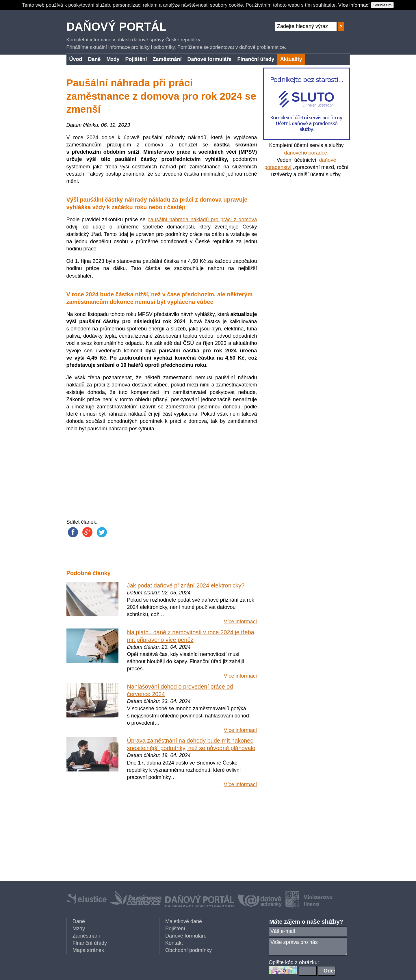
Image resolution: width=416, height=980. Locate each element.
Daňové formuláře (186, 936)
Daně (79, 921)
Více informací (354, 5)
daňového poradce (305, 153)
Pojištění (175, 929)
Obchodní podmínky (188, 950)
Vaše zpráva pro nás (308, 946)
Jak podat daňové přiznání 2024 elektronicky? (186, 585)
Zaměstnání (86, 936)
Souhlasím (382, 5)
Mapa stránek (88, 950)
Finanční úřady (90, 943)
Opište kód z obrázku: (294, 962)
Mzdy (79, 929)
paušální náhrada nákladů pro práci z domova (202, 220)
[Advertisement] (307, 265)
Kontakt (174, 943)
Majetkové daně (184, 921)
